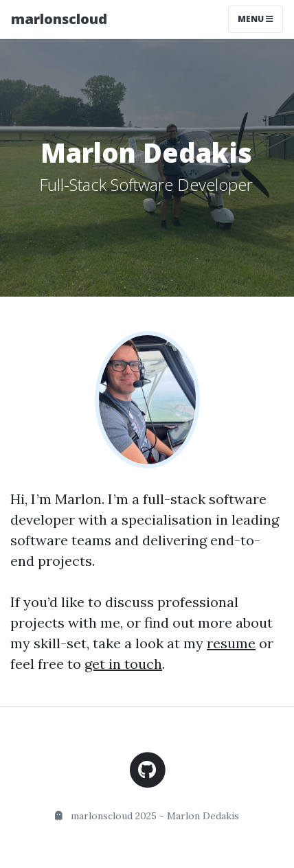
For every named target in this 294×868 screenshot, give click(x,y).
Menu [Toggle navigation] (256, 19)
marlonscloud (59, 19)
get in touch (123, 664)
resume (231, 643)
